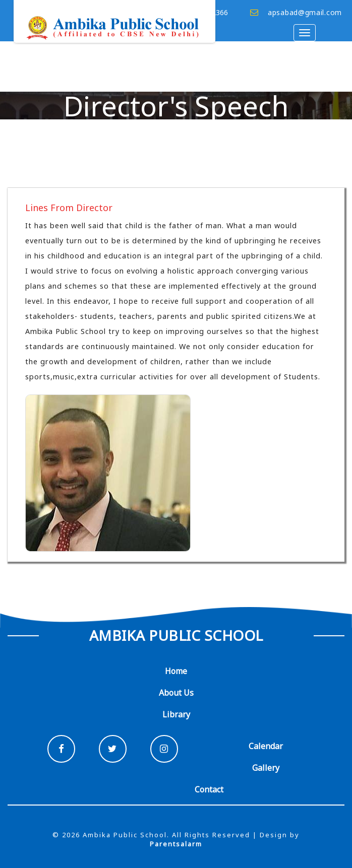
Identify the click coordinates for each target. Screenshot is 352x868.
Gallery (266, 768)
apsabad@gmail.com (305, 12)
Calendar (266, 746)
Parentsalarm (176, 844)
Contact (209, 789)
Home (176, 671)
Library (176, 714)
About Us (176, 693)
